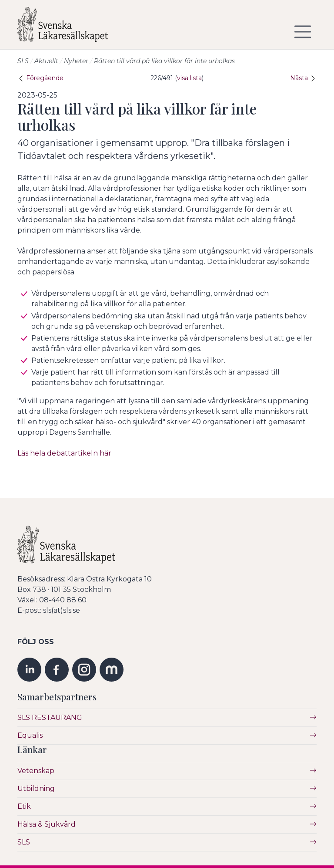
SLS (23, 61)
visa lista (189, 78)
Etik (24, 806)
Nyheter (76, 61)
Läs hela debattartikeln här (64, 453)
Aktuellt (46, 61)
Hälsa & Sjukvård (47, 824)
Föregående (40, 78)
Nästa (303, 78)
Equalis (30, 735)
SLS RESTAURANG (50, 718)
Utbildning (36, 789)
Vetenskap (36, 771)
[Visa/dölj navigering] (303, 32)
